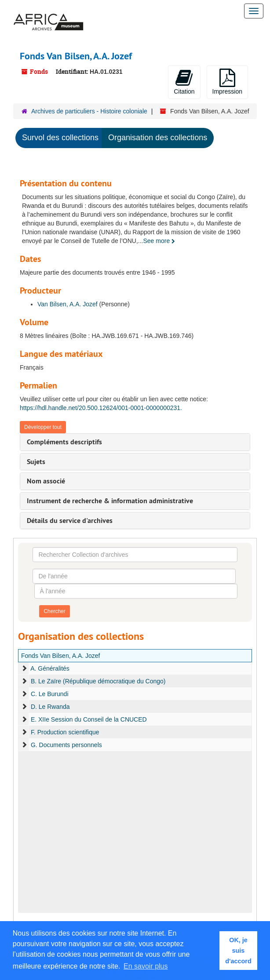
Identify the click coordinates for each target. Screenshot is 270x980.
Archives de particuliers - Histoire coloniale (89, 111)
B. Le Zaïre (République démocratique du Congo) (98, 681)
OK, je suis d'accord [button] (238, 951)
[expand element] (24, 668)
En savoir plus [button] (146, 966)
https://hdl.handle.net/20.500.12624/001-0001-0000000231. (101, 408)
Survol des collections (60, 138)
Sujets (36, 462)
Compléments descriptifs (64, 442)
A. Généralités (50, 668)
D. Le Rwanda (50, 707)
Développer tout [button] (43, 427)
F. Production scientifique (65, 732)
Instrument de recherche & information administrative (110, 501)
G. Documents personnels (67, 745)
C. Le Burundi (51, 694)
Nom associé (46, 481)
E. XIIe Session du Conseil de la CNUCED (89, 719)
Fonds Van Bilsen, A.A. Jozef (61, 656)
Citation (184, 82)
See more (159, 241)
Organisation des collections (158, 138)
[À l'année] (136, 591)
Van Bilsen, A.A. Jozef (67, 304)
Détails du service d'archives (70, 521)
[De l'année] (134, 576)
